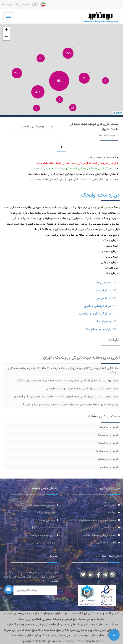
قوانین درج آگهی (106, 543)
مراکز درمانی (106, 298)
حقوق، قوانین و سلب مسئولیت (98, 520)
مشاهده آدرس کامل (43, 528)
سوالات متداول (46, 543)
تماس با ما (110, 505)
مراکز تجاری (106, 290)
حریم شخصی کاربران (104, 528)
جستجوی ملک (46, 513)
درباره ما (111, 513)
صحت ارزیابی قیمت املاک (100, 535)
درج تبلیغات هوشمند (42, 535)
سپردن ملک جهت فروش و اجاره (35, 505)
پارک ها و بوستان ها (101, 329)
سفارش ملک (47, 520)
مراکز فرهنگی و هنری (100, 306)
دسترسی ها (106, 283)
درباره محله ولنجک (100, 195)
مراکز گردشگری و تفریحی (97, 314)
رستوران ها (107, 322)
